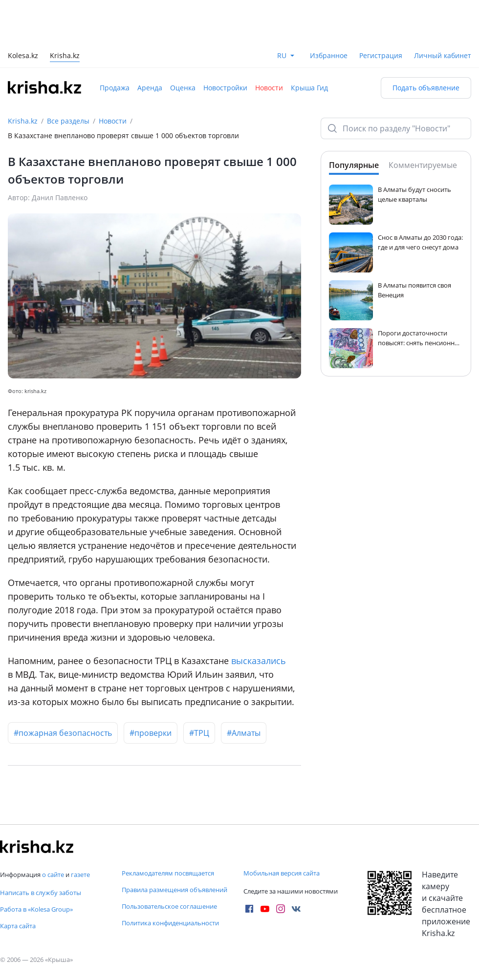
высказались (259, 661)
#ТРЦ (199, 733)
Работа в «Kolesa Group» (36, 909)
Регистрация (381, 55)
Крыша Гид (309, 88)
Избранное (329, 55)
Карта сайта (18, 926)
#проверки (151, 733)
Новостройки (225, 88)
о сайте (53, 875)
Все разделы (68, 121)
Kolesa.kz (23, 56)
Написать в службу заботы (41, 893)
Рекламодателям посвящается (168, 873)
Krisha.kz (23, 121)
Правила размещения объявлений (174, 890)
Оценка (183, 88)
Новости (269, 88)
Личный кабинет (443, 55)
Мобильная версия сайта (282, 873)
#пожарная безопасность (63, 733)
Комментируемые (423, 165)
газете (80, 875)
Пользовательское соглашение (169, 906)
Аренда (150, 88)
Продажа (115, 88)
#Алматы (244, 733)
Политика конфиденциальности (170, 923)
